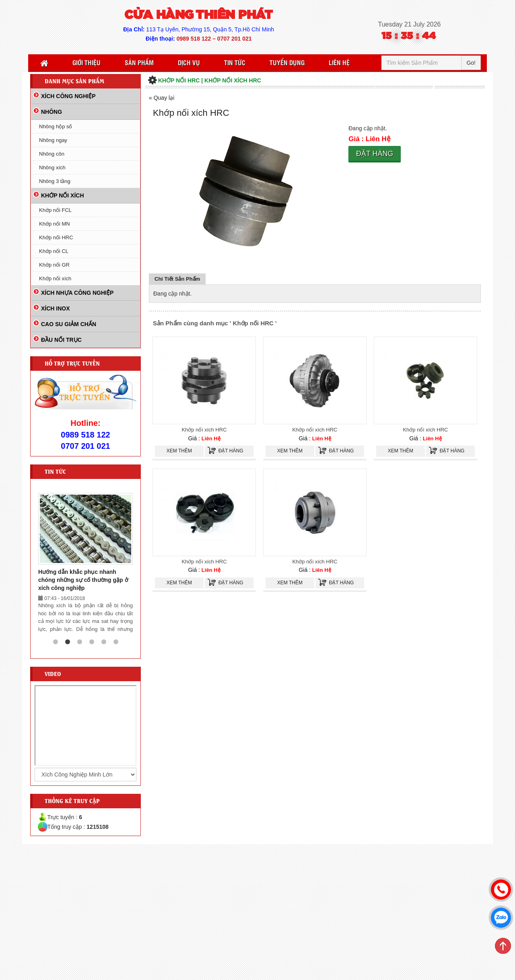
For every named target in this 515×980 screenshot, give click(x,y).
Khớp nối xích (55, 278)
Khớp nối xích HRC (204, 430)
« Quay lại (162, 98)
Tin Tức (235, 62)
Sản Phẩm (139, 62)
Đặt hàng (375, 154)
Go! (471, 63)
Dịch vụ (189, 62)
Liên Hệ (339, 62)
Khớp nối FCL (55, 210)
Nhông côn (52, 154)
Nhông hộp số (56, 126)
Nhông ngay (53, 140)
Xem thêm (179, 451)
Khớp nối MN (55, 224)
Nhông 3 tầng (55, 181)
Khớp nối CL (54, 251)
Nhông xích (52, 167)
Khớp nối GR (54, 265)
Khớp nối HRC (56, 237)
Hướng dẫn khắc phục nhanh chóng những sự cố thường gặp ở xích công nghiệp (83, 580)
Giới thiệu (87, 62)
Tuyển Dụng (287, 62)
